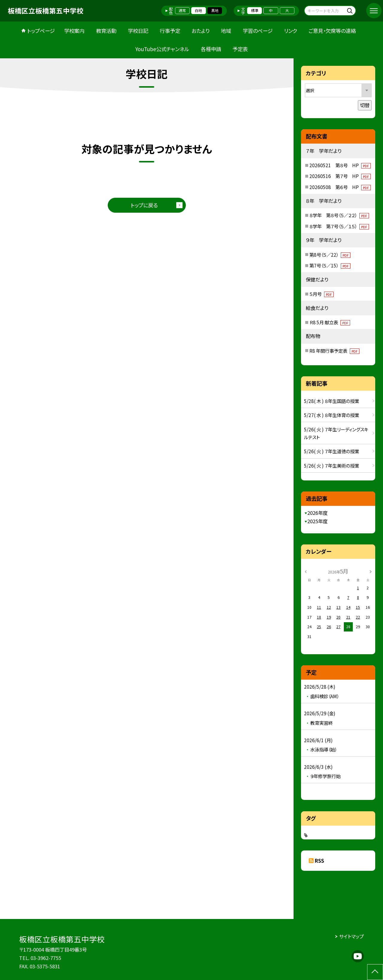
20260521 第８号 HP (340, 165)
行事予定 (170, 31)
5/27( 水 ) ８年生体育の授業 (332, 415)
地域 (226, 31)
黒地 (215, 10)
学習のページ (258, 31)
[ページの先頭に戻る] (375, 972)
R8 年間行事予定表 (334, 351)
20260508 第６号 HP (340, 187)
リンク (291, 31)
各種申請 (211, 49)
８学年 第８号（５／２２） (339, 215)
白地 (198, 10)
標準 (255, 10)
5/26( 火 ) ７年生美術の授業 (332, 465)
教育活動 (106, 31)
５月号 (322, 294)
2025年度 (317, 521)
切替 (365, 105)
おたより (200, 31)
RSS (319, 861)
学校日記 (138, 31)
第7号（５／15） (330, 265)
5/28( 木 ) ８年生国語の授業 (332, 401)
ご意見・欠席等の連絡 (332, 31)
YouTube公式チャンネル (162, 49)
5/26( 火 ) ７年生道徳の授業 (332, 451)
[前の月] (306, 571)
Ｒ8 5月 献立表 (330, 322)
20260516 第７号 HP (340, 176)
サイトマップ (351, 936)
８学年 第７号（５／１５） (339, 226)
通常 (182, 10)
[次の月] (371, 571)
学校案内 (74, 31)
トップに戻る (144, 205)
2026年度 (317, 513)
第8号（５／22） (330, 255)
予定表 (240, 49)
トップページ (41, 31)
